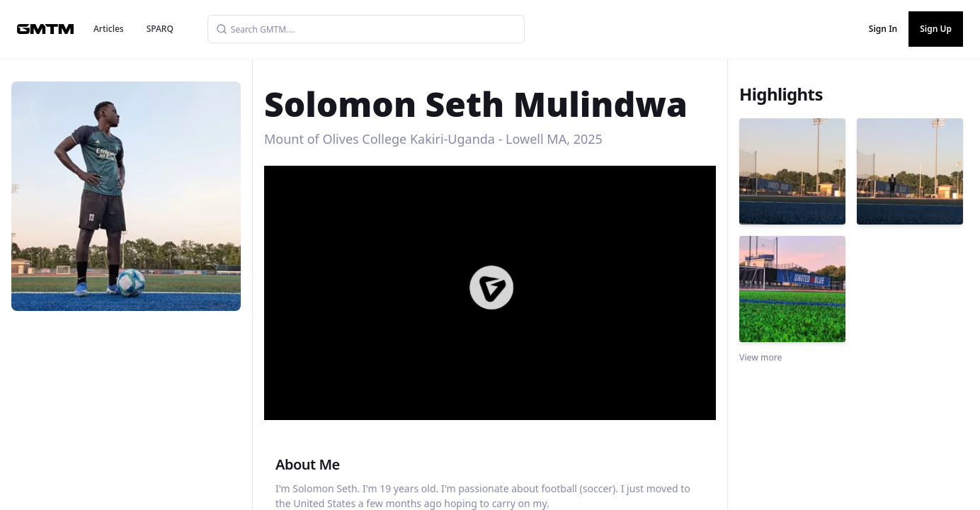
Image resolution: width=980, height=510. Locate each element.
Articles (109, 29)
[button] (491, 288)
